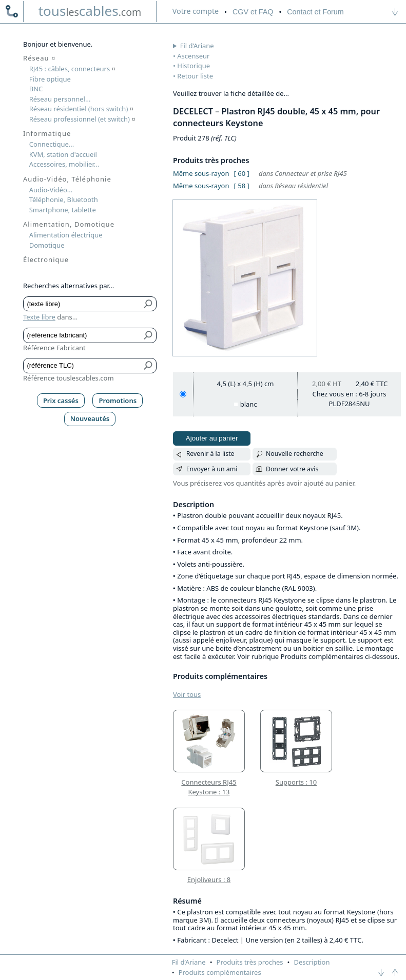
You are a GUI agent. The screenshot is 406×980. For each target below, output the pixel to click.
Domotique (47, 245)
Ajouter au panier (212, 438)
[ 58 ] (242, 186)
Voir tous (187, 694)
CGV (253, 12)
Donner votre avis (292, 469)
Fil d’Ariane (197, 46)
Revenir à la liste (210, 454)
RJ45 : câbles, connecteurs (72, 69)
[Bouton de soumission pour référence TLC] (149, 366)
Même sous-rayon (201, 173)
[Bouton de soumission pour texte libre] (149, 304)
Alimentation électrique (66, 235)
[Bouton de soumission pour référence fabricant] (149, 335)
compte (196, 11)
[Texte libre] (82, 304)
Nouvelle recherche (295, 454)
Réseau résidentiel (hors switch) (81, 109)
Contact (315, 12)
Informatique (47, 133)
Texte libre (39, 317)
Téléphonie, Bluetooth (64, 199)
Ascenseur (193, 56)
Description (312, 962)
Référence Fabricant (54, 348)
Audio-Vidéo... (51, 190)
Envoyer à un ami (212, 469)
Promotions (118, 401)
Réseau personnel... (60, 99)
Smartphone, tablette (63, 210)
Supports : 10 (296, 782)
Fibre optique (50, 79)
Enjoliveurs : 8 (209, 879)
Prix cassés (61, 401)
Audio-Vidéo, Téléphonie (67, 179)
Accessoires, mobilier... (64, 164)
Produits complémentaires (220, 972)
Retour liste (195, 76)
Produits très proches (250, 962)
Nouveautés (90, 418)
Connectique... (52, 144)
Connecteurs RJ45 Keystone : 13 (209, 787)
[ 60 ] (242, 173)
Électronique (46, 259)
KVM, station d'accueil (63, 154)
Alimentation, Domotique (69, 224)
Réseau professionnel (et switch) (82, 119)
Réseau (39, 58)
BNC (36, 89)
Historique (194, 66)
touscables (90, 11)
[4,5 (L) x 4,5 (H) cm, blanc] (183, 394)
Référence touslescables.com (69, 378)
